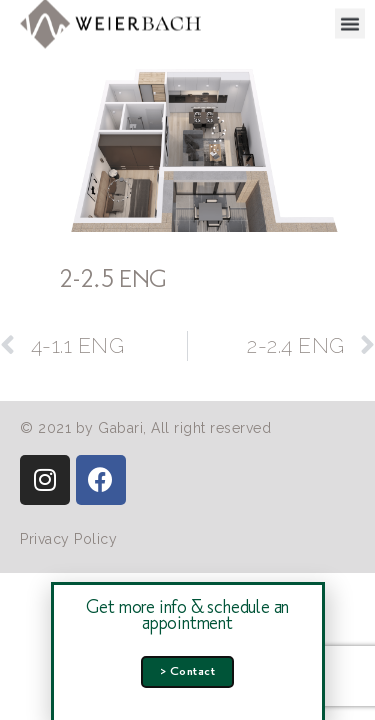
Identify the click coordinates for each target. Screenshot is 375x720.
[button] (350, 21)
